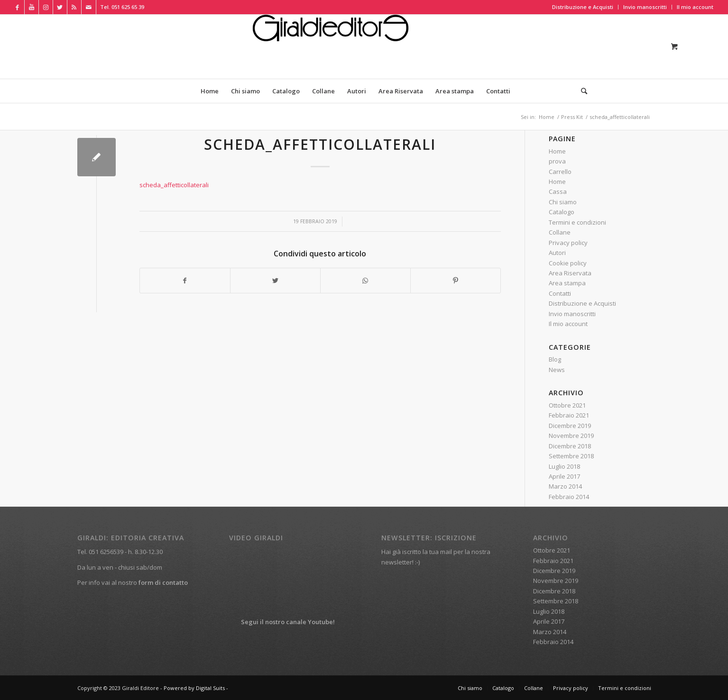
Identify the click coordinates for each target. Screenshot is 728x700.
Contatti (560, 293)
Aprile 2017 (564, 476)
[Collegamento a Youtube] (32, 7)
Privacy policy (568, 243)
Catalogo (562, 212)
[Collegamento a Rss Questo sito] (74, 7)
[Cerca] (581, 91)
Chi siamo (563, 202)
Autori (557, 253)
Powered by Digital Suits (194, 688)
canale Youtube (309, 622)
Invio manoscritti (645, 7)
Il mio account (695, 7)
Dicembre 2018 (570, 446)
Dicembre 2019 (570, 426)
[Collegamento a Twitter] (60, 7)
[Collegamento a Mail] (89, 7)
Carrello (560, 172)
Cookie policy (568, 263)
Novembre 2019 (571, 436)
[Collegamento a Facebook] (17, 7)
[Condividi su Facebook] (185, 281)
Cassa (558, 191)
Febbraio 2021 (569, 415)
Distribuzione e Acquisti (583, 7)
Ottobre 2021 (567, 405)
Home (557, 151)
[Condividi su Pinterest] (456, 281)
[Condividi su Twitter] (275, 281)
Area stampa (567, 283)
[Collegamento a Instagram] (46, 7)
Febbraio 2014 (569, 497)
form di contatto (163, 582)
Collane (560, 232)
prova (557, 161)
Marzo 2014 (565, 486)
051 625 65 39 (128, 7)
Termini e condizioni (577, 222)
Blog (555, 359)
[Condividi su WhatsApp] (365, 281)
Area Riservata (570, 273)
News (557, 370)
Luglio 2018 (564, 466)
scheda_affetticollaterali (320, 144)
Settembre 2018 (571, 456)
